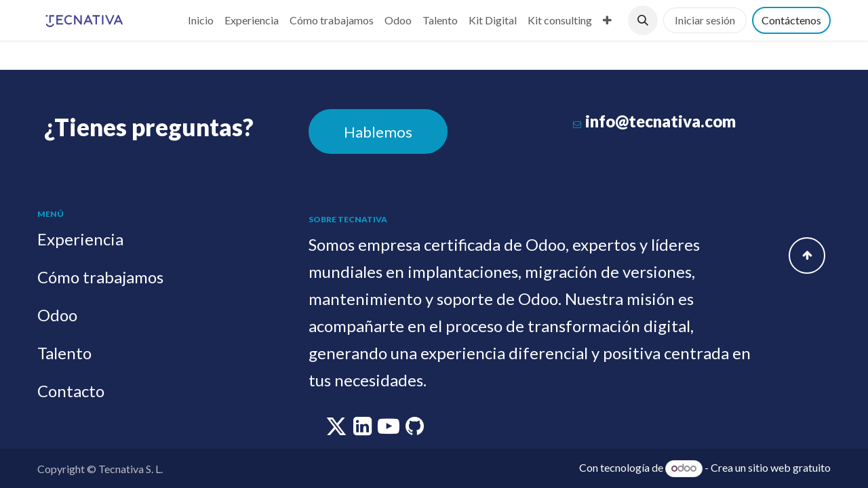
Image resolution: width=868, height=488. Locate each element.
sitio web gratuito (789, 467)
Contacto (71, 391)
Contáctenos (791, 20)
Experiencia (80, 239)
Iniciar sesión (705, 20)
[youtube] (390, 429)
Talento (64, 353)
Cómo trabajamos (100, 277)
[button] (643, 20)
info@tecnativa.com (660, 121)
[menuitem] (201, 20)
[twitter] (337, 429)
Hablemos (378, 132)
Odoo (57, 315)
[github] (415, 429)
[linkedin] (363, 429)
